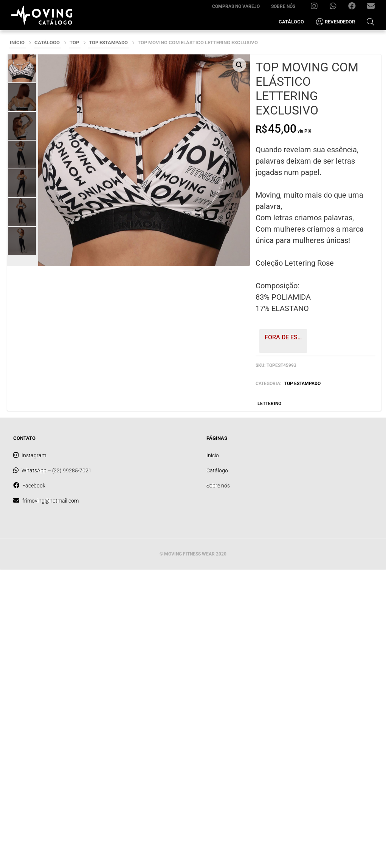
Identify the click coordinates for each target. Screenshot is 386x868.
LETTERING (269, 404)
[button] (239, 65)
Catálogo (291, 22)
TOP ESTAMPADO (108, 43)
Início (17, 43)
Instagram (317, 8)
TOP (74, 43)
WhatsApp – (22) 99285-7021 (336, 8)
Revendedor (335, 22)
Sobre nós (283, 6)
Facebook (355, 8)
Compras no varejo (236, 6)
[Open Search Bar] (370, 22)
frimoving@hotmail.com (374, 8)
